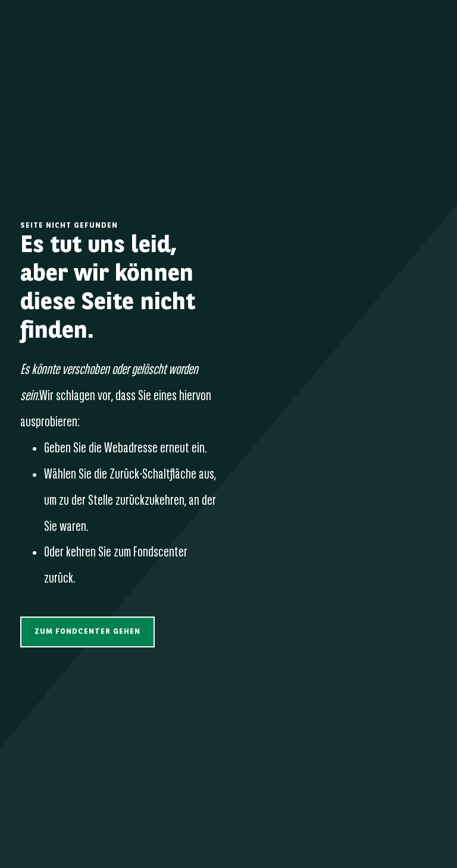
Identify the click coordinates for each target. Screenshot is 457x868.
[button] (87, 632)
